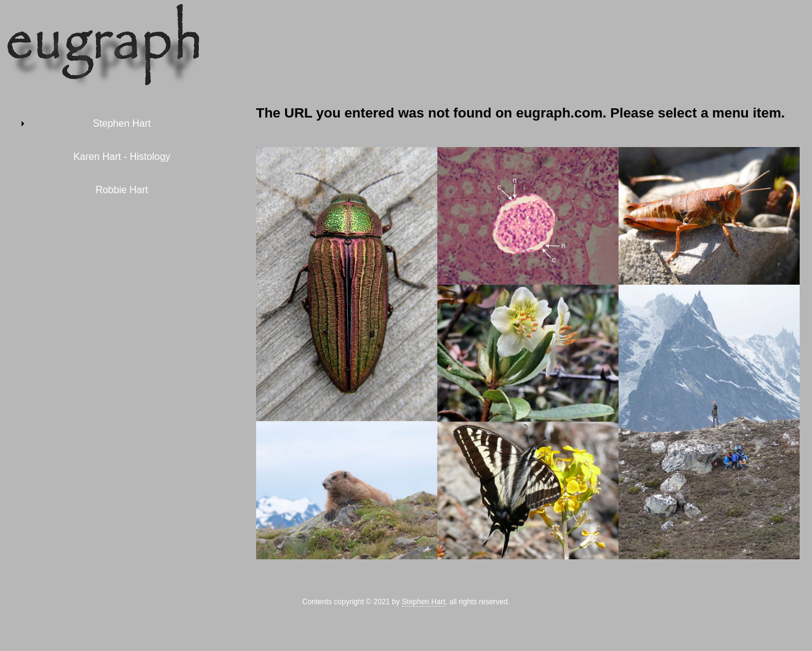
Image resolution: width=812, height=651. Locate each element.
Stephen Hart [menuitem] (122, 123)
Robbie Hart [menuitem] (122, 190)
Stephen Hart (424, 602)
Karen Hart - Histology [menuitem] (122, 157)
